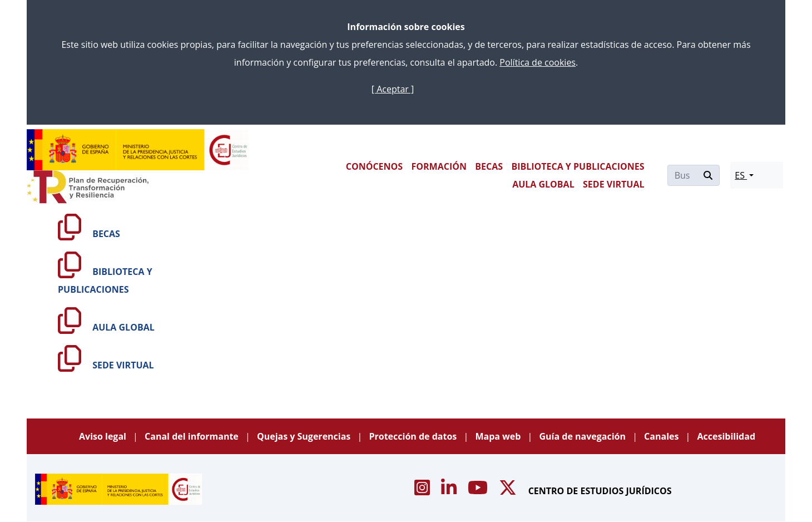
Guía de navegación (583, 436)
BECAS (489, 166)
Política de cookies (538, 62)
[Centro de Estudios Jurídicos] (138, 150)
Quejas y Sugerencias (305, 436)
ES (741, 175)
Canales (662, 436)
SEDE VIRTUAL (613, 184)
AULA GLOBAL (543, 184)
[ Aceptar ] (393, 89)
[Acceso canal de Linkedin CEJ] (450, 491)
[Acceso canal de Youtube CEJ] (479, 491)
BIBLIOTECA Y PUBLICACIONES (578, 166)
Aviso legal (104, 436)
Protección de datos (414, 436)
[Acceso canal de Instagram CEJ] (423, 491)
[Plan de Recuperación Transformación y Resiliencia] (88, 187)
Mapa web (499, 436)
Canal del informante (193, 436)
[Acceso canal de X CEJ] (509, 491)
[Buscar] (682, 175)
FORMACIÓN (439, 166)
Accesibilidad (726, 436)
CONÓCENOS (374, 166)
